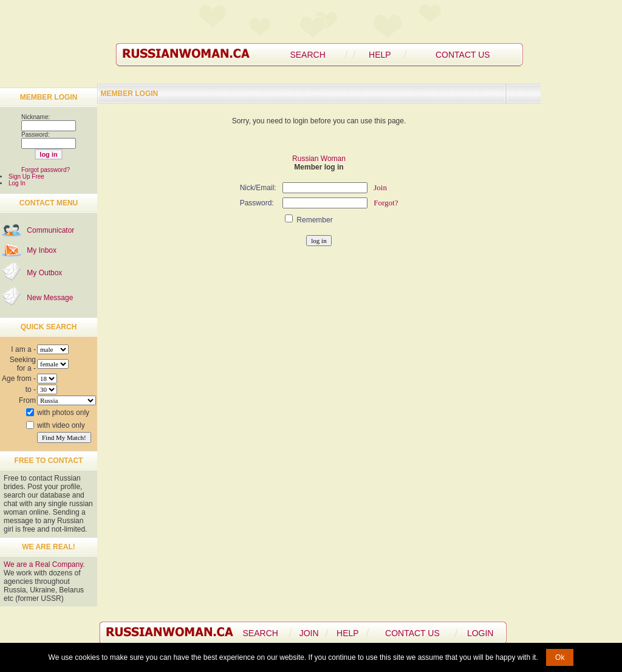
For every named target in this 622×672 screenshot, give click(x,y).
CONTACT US (463, 55)
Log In (17, 183)
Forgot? (386, 203)
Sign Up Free (26, 177)
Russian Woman (319, 159)
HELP (380, 55)
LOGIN (480, 633)
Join (380, 187)
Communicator (50, 230)
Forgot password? (46, 170)
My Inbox (42, 250)
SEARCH (307, 55)
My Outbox (44, 273)
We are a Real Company (43, 564)
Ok (560, 657)
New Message (50, 298)
